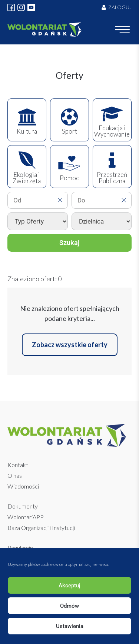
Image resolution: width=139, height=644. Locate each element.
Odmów (69, 606)
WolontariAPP (26, 517)
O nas (15, 475)
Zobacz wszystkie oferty (70, 345)
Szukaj (69, 243)
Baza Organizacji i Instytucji (41, 528)
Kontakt (18, 465)
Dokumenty (23, 506)
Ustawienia (70, 626)
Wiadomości (23, 486)
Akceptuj (69, 586)
